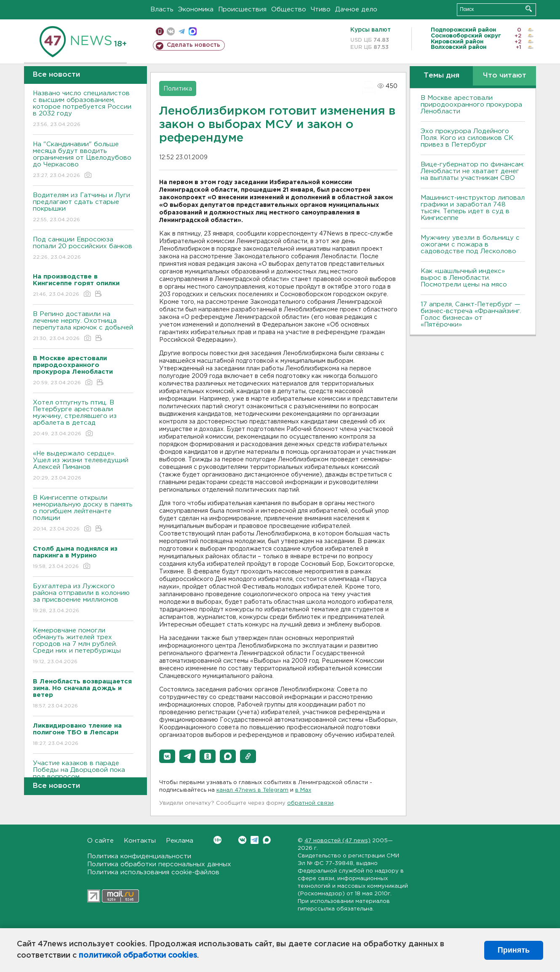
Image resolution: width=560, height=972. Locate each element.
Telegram (255, 840)
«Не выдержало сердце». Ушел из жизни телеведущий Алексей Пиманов (83, 466)
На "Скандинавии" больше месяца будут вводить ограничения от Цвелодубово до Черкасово (83, 160)
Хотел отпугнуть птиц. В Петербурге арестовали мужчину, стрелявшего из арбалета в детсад (83, 419)
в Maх (303, 790)
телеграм (182, 31)
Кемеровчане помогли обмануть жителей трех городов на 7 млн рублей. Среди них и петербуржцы (83, 647)
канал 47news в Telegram (252, 790)
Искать (529, 9)
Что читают (505, 76)
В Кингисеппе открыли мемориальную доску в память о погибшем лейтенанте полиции (83, 514)
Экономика (196, 9)
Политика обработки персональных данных (159, 864)
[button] (167, 756)
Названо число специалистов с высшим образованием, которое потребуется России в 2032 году (83, 109)
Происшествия (242, 9)
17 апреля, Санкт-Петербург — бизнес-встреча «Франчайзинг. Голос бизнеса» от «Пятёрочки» (471, 315)
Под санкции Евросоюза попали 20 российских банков (83, 249)
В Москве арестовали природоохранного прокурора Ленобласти (471, 105)
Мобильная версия (160, 31)
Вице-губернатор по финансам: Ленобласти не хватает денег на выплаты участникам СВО (472, 171)
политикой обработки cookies (138, 956)
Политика (178, 89)
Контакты (140, 841)
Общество (289, 9)
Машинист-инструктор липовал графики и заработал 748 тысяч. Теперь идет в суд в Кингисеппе (473, 208)
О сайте (100, 841)
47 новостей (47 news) (337, 841)
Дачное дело (356, 9)
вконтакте (171, 31)
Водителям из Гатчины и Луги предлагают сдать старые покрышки (83, 208)
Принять (514, 950)
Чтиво (321, 9)
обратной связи (310, 803)
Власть (162, 9)
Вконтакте (217, 840)
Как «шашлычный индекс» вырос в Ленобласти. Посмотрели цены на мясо (465, 278)
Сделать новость (193, 45)
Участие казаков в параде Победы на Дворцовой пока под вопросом (83, 776)
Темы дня (441, 76)
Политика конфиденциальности (139, 856)
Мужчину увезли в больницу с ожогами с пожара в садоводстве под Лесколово (470, 245)
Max (267, 840)
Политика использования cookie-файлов (153, 872)
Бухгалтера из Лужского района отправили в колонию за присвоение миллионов (83, 599)
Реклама (180, 841)
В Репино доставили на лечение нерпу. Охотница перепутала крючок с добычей (83, 327)
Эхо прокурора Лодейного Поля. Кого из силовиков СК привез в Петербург (467, 138)
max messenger (193, 31)
